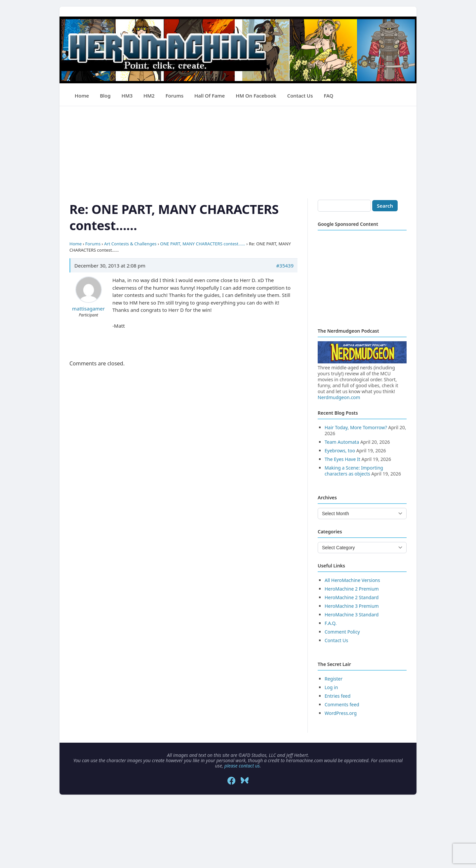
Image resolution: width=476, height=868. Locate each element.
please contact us (242, 766)
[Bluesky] (245, 781)
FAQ (328, 96)
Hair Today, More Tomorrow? (356, 427)
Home (82, 96)
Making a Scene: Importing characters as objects (354, 471)
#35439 (285, 266)
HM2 (149, 96)
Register (334, 679)
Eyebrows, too (340, 451)
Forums (175, 96)
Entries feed (337, 696)
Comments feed (342, 704)
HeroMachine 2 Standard (352, 597)
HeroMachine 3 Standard (352, 615)
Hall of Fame (210, 96)
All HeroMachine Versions (352, 580)
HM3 (127, 96)
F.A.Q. (331, 623)
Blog (105, 96)
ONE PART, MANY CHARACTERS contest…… (203, 244)
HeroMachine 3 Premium (352, 606)
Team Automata (342, 442)
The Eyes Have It (342, 459)
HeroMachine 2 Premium (352, 589)
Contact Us (300, 96)
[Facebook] (231, 781)
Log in (331, 687)
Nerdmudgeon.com (339, 397)
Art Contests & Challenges (130, 244)
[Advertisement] (238, 152)
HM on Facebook (256, 96)
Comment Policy (342, 632)
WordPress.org (341, 713)
